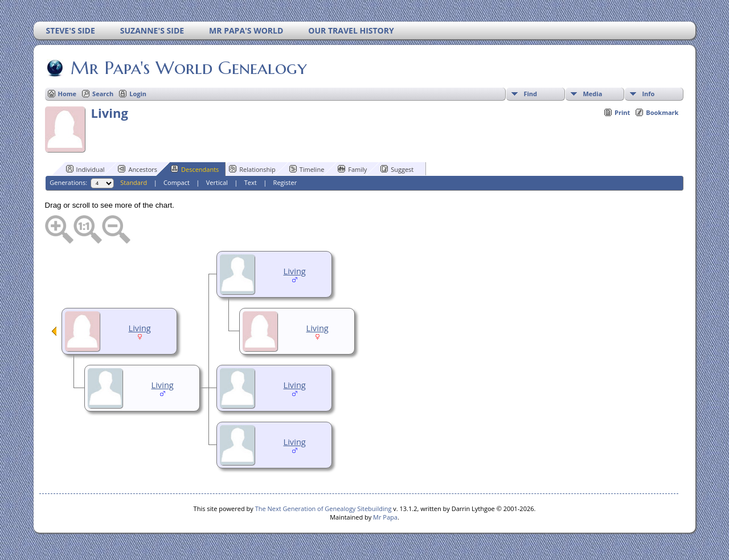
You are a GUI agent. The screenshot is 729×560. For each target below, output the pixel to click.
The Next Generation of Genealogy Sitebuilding (323, 508)
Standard (134, 182)
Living (295, 271)
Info (648, 94)
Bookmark (662, 112)
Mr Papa (385, 517)
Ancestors (138, 169)
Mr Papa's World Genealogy (188, 68)
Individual (85, 169)
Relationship (252, 169)
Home (67, 94)
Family (352, 169)
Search (103, 94)
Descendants (195, 169)
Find (530, 94)
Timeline (307, 169)
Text (251, 182)
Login (138, 94)
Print (622, 112)
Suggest (397, 169)
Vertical (217, 182)
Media (592, 94)
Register (285, 182)
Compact (177, 182)
